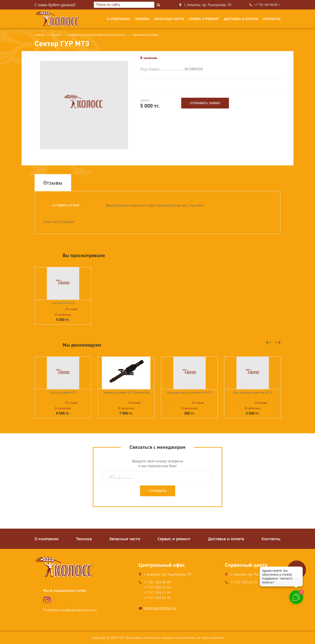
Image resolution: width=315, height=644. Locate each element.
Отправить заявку (205, 103)
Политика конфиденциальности (70, 610)
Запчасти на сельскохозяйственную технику (97, 35)
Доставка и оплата (241, 19)
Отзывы (53, 183)
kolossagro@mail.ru (160, 608)
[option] (84, 105)
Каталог (57, 35)
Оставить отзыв (66, 205)
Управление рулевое (145, 35)
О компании (118, 19)
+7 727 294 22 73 (244, 582)
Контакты (272, 19)
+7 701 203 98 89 (266, 5)
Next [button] (278, 342)
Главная (40, 35)
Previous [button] (269, 342)
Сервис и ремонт (204, 19)
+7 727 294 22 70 (157, 598)
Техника (142, 19)
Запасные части (169, 19)
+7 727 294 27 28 (157, 587)
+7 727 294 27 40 (157, 592)
